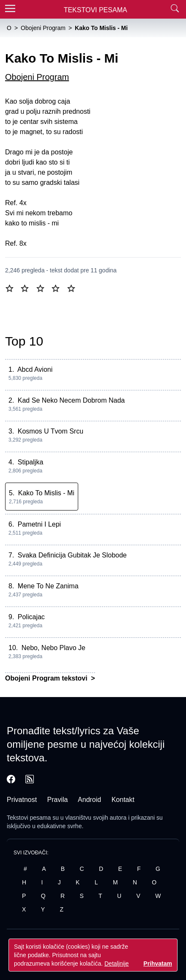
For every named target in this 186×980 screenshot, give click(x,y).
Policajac (31, 617)
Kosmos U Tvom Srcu (51, 431)
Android (89, 800)
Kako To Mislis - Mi (46, 493)
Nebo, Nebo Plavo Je (53, 648)
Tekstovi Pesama (96, 10)
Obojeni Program (37, 77)
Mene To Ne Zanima (48, 586)
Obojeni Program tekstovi (47, 678)
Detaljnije (117, 964)
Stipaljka (30, 462)
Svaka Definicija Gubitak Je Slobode (72, 555)
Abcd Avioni (35, 369)
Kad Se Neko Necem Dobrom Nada (71, 400)
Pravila (58, 800)
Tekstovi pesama (29, 818)
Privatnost (22, 800)
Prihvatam (158, 964)
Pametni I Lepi (39, 524)
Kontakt (123, 800)
